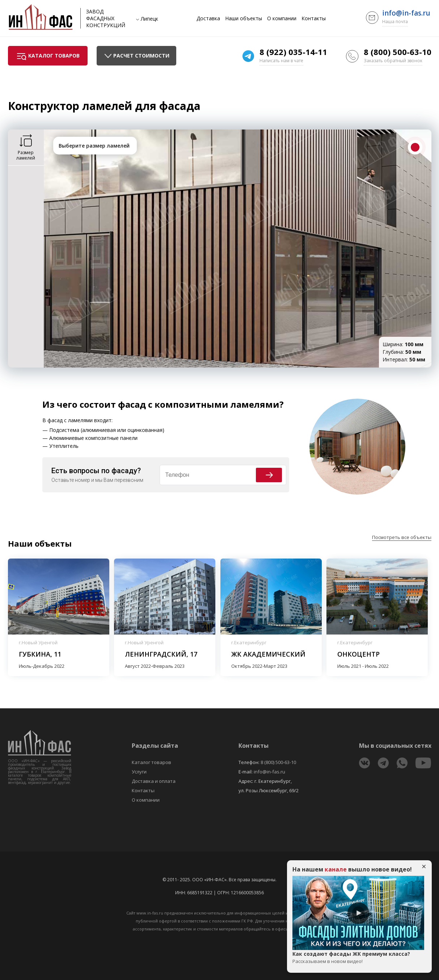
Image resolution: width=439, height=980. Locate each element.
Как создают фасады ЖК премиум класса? (358, 958)
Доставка (208, 18)
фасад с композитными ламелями (199, 404)
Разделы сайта (155, 746)
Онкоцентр (358, 654)
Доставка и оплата (154, 781)
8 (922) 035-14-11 (293, 52)
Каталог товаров (151, 762)
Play (358, 913)
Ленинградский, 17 (161, 654)
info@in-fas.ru (406, 13)
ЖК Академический (268, 654)
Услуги (139, 772)
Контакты (314, 18)
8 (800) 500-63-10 (398, 52)
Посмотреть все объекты (402, 537)
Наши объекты (244, 18)
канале (336, 869)
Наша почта (395, 22)
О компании (282, 18)
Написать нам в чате (281, 61)
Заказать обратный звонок (393, 61)
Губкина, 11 (40, 654)
